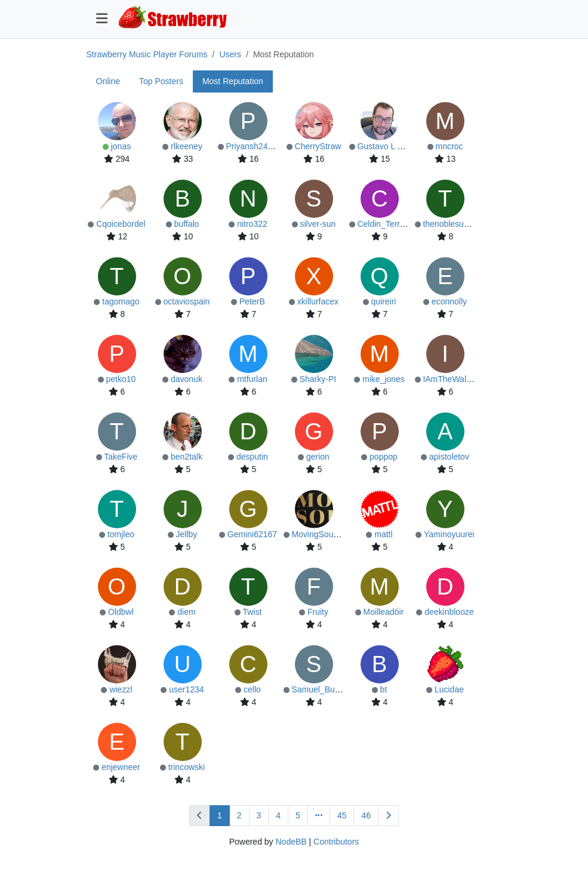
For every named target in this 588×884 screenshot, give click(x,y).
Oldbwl (121, 612)
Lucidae (449, 689)
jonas (121, 146)
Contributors (336, 842)
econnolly (449, 301)
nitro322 (252, 224)
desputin (252, 457)
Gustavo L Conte (388, 146)
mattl (383, 534)
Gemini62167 (252, 534)
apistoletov (449, 457)
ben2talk (187, 457)
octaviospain (187, 301)
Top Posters (161, 81)
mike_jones (384, 379)
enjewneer (121, 767)
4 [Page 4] (278, 815)
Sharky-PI (318, 379)
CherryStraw (318, 146)
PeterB (252, 301)
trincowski (187, 767)
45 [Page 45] (342, 815)
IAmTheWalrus (450, 379)
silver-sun (318, 224)
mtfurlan (252, 379)
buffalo (187, 224)
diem (186, 612)
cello (252, 689)
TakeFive (121, 457)
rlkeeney (187, 146)
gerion (318, 457)
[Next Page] (388, 816)
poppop (384, 457)
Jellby (187, 534)
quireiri (383, 301)
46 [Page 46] (366, 815)
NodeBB (291, 842)
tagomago (121, 301)
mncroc (449, 146)
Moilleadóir (384, 612)
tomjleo (121, 534)
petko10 (121, 379)
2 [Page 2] (239, 815)
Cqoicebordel (121, 224)
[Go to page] (319, 816)
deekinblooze (449, 612)
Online (108, 81)
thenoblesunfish (452, 224)
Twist (252, 612)
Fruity (318, 612)
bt (384, 689)
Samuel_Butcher (322, 689)
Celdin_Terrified (386, 224)
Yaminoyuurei (449, 534)
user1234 (186, 689)
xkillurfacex (318, 301)
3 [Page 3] (259, 815)
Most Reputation (233, 81)
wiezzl (121, 689)
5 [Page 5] (298, 815)
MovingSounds (319, 534)
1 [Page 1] (220, 815)
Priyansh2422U (254, 146)
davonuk (187, 379)
